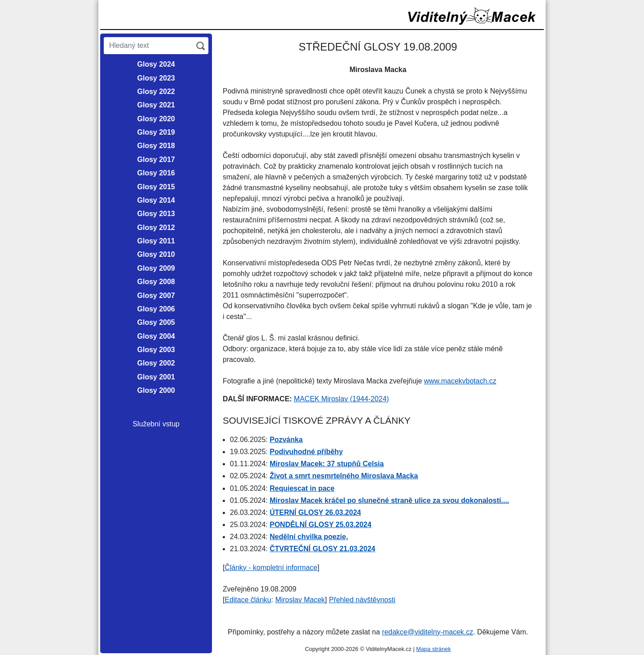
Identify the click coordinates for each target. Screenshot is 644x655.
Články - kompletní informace (271, 568)
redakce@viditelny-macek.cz (428, 632)
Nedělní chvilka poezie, (309, 537)
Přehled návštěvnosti (362, 600)
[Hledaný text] (148, 46)
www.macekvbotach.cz (460, 381)
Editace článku (248, 600)
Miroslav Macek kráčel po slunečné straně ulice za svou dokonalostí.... (389, 500)
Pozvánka (286, 440)
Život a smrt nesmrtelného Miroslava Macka (344, 476)
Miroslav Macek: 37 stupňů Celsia (327, 464)
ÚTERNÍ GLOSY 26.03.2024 (315, 513)
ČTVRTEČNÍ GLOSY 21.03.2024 (322, 549)
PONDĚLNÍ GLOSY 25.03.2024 (320, 525)
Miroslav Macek (300, 600)
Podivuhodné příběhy (306, 452)
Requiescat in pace (302, 488)
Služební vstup (156, 424)
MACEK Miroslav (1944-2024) (341, 399)
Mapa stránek (434, 649)
